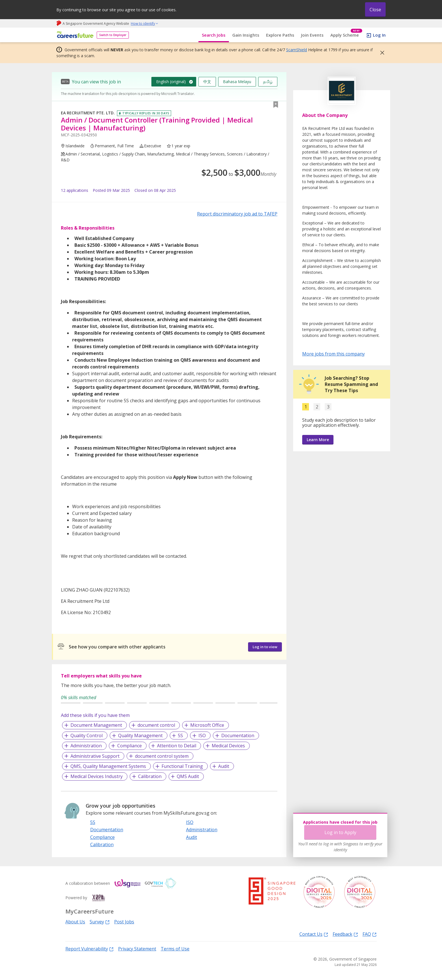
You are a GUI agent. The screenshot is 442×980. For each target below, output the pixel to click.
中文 (207, 82)
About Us (75, 922)
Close (375, 10)
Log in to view (265, 647)
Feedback (345, 934)
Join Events (312, 35)
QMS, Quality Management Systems (108, 766)
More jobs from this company (333, 354)
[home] (74, 35)
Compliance (130, 746)
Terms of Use (175, 949)
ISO (202, 735)
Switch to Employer (113, 35)
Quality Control (87, 735)
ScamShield (297, 50)
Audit (224, 766)
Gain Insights (246, 35)
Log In (379, 35)
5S (180, 735)
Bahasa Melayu (237, 82)
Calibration (150, 776)
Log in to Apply (340, 832)
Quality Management (140, 735)
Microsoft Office (207, 725)
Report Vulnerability (89, 949)
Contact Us (314, 934)
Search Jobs (214, 35)
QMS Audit (188, 776)
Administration (86, 746)
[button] (381, 53)
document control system (162, 756)
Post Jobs (124, 922)
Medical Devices (228, 746)
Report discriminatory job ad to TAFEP (237, 214)
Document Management (96, 725)
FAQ (370, 934)
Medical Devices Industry (97, 776)
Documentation (238, 735)
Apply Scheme (346, 35)
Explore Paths (280, 35)
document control (156, 725)
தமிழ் (268, 82)
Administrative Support (95, 756)
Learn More (318, 440)
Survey (100, 922)
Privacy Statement (137, 949)
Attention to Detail (177, 746)
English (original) (171, 82)
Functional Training (182, 766)
